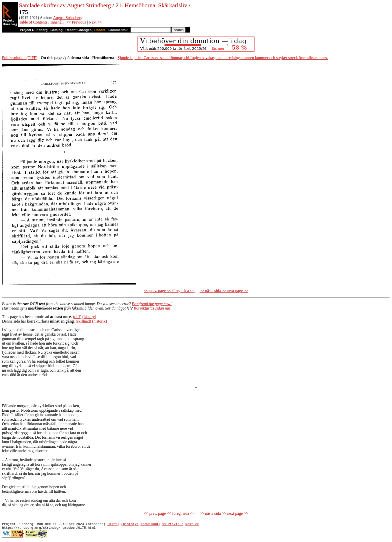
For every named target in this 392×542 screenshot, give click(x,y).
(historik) (99, 321)
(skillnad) (83, 321)
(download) (150, 524)
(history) (89, 317)
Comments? (118, 30)
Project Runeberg (34, 30)
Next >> (95, 22)
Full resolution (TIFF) (20, 58)
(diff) (77, 317)
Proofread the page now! (152, 304)
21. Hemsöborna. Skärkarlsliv (151, 5)
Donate (100, 30)
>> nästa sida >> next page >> (224, 291)
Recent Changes (78, 30)
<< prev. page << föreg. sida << (169, 291)
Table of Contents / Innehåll (41, 22)
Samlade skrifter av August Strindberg (65, 5)
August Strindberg (68, 18)
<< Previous (76, 22)
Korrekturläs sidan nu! (152, 308)
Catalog (57, 30)
